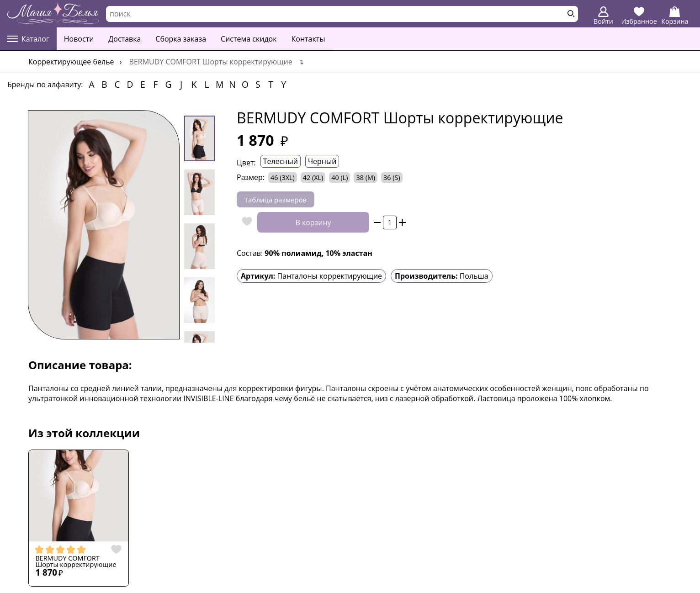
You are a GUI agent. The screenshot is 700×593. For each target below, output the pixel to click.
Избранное (639, 16)
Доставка (125, 39)
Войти (603, 16)
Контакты (308, 39)
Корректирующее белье (71, 62)
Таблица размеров (276, 200)
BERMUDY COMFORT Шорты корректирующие (76, 562)
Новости (79, 39)
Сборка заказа (181, 39)
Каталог (28, 39)
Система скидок (249, 39)
